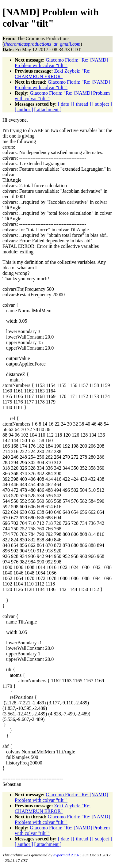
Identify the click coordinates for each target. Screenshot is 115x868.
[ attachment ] (48, 110)
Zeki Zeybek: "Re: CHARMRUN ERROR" (53, 74)
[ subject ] (102, 104)
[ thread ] (82, 104)
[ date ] (65, 104)
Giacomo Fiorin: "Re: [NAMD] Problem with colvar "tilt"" (61, 63)
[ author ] (24, 110)
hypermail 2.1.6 (66, 855)
